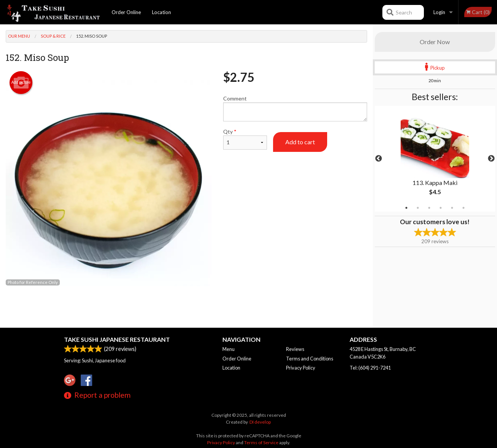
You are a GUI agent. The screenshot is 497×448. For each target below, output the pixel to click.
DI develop (260, 422)
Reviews (295, 349)
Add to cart (300, 142)
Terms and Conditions (310, 359)
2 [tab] (418, 208)
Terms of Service (261, 442)
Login (439, 12)
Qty (245, 139)
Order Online (126, 12)
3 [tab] (429, 208)
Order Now (435, 42)
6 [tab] (463, 208)
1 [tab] (406, 208)
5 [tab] (452, 208)
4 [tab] (441, 208)
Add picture (21, 83)
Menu (229, 349)
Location (161, 12)
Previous (379, 159)
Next (491, 159)
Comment (295, 108)
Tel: (370, 368)
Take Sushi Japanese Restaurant (117, 339)
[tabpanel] (435, 159)
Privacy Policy (301, 368)
